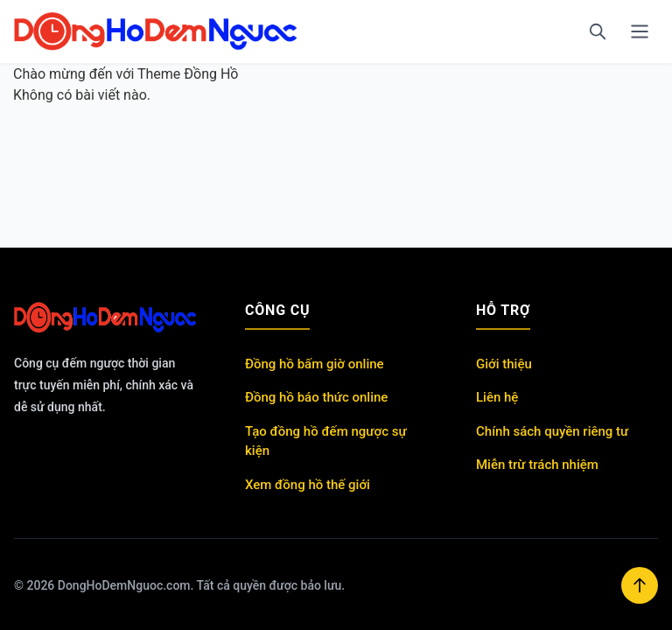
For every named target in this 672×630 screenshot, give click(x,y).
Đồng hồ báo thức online (316, 397)
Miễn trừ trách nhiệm (537, 465)
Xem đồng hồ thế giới (308, 485)
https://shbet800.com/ (134, 436)
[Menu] (640, 31)
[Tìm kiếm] (598, 31)
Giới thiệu (504, 364)
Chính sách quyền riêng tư (552, 431)
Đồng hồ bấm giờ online (315, 364)
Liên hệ (497, 397)
